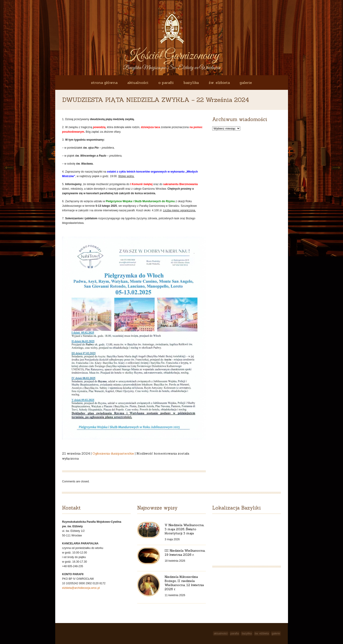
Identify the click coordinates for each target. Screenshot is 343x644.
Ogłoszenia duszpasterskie (113, 453)
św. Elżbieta (219, 83)
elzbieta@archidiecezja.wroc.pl (81, 588)
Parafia (235, 634)
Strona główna (104, 83)
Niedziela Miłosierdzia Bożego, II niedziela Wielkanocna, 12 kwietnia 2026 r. (184, 583)
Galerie (246, 83)
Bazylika (191, 83)
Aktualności (138, 83)
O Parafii (166, 83)
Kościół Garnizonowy (172, 56)
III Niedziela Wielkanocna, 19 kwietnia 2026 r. (185, 553)
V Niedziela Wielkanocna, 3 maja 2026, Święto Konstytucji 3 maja (184, 529)
